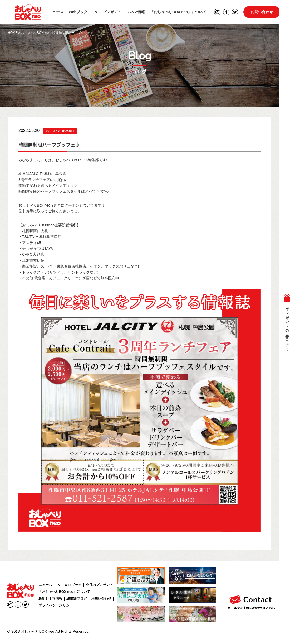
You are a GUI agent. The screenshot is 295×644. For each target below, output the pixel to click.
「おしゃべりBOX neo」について (178, 12)
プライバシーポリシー (56, 605)
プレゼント (112, 12)
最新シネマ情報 (50, 598)
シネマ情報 (135, 12)
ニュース (56, 12)
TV (95, 12)
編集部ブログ (77, 598)
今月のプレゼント (99, 585)
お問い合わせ (262, 12)
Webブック (78, 12)
